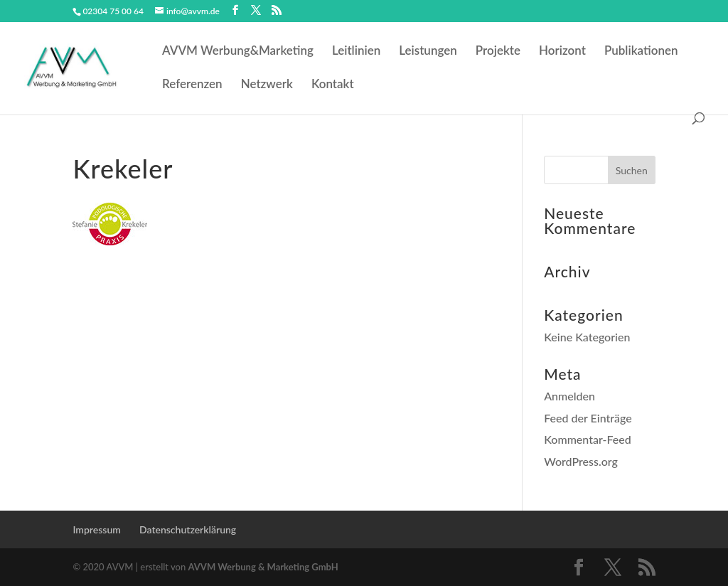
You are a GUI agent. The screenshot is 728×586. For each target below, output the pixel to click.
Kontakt (333, 85)
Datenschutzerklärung (188, 529)
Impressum (97, 529)
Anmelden (569, 396)
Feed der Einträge (588, 418)
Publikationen (641, 52)
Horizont (562, 52)
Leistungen (428, 52)
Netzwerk (267, 85)
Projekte (498, 52)
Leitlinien (356, 52)
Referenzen (192, 85)
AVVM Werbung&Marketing (238, 52)
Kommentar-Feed (588, 439)
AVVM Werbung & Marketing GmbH (263, 567)
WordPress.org (581, 461)
